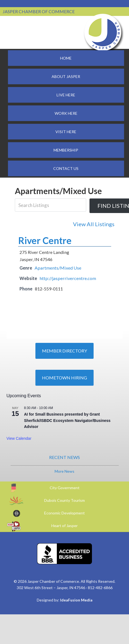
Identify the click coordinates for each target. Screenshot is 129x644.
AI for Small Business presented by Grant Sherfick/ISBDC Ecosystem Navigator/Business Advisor (67, 420)
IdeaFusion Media (76, 600)
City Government (65, 488)
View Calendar (19, 438)
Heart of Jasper (64, 526)
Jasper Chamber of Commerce (103, 32)
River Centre (45, 240)
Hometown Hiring (64, 378)
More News (64, 471)
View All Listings (94, 224)
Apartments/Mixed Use (58, 268)
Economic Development (64, 513)
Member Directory (64, 351)
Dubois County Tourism (64, 500)
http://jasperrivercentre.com (68, 278)
